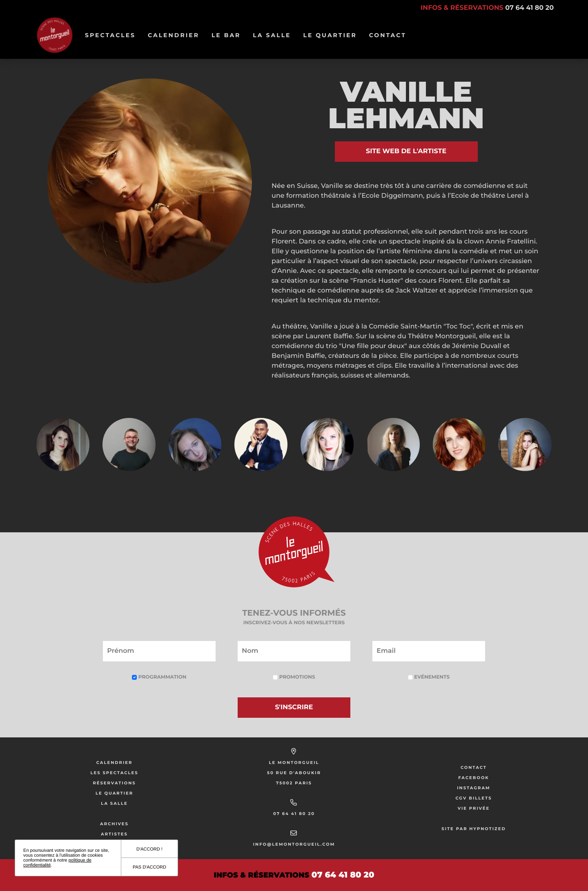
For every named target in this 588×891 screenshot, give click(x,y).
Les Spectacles (114, 773)
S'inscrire (294, 707)
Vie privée (474, 808)
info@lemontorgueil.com (294, 844)
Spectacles (113, 35)
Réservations (114, 783)
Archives (114, 824)
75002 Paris (294, 783)
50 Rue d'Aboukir (294, 773)
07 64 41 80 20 (294, 814)
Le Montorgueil (294, 763)
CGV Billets (473, 798)
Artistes (114, 834)
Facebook (474, 778)
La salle (275, 35)
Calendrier (176, 35)
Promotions (294, 677)
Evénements (429, 677)
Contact (388, 35)
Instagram (473, 788)
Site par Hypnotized (474, 829)
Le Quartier (333, 35)
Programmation (159, 677)
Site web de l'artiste (406, 151)
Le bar (229, 35)
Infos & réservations (487, 8)
